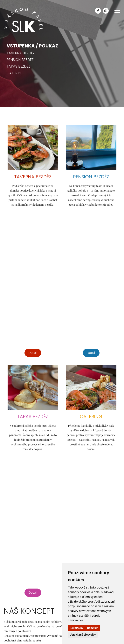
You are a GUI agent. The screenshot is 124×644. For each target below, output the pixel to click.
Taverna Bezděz (21, 53)
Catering (15, 73)
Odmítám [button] (93, 628)
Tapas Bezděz (18, 66)
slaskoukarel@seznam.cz (19, 511)
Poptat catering (20, 524)
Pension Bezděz (20, 60)
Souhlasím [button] (76, 628)
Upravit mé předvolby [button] (83, 635)
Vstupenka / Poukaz (32, 46)
